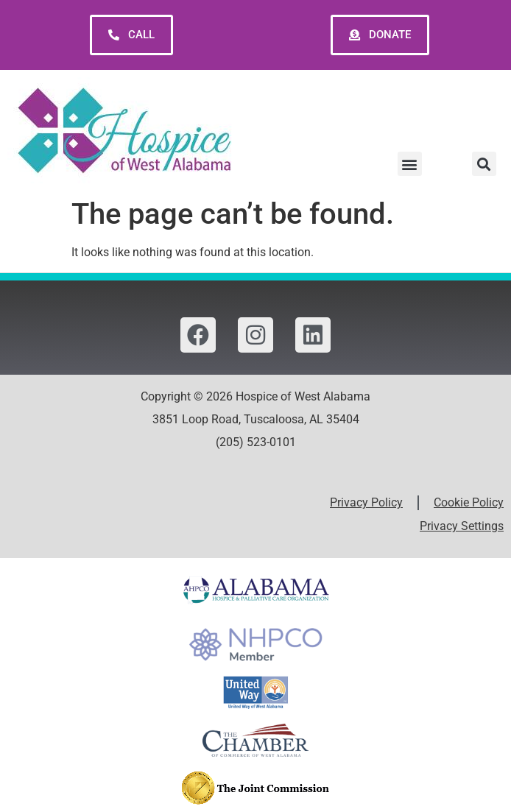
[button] (410, 164)
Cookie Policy (469, 502)
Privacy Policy (366, 502)
